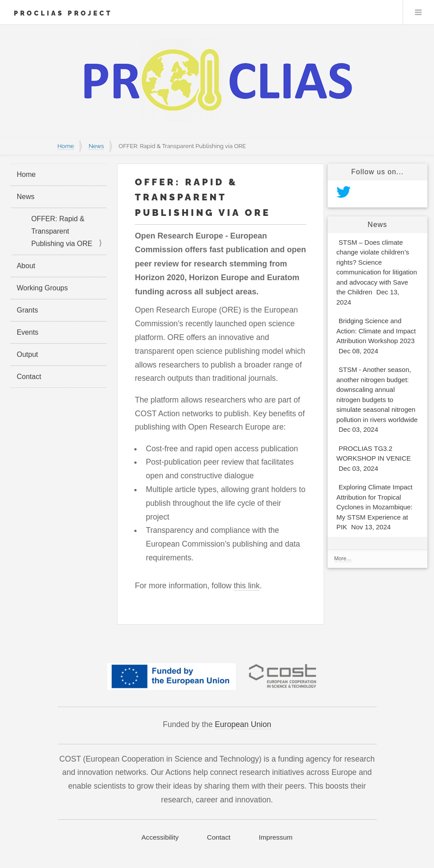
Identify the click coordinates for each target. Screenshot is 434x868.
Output (27, 354)
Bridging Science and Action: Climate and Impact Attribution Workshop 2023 (376, 337)
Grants (27, 310)
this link (247, 586)
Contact (29, 377)
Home (66, 146)
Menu (418, 12)
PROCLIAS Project (63, 13)
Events (28, 332)
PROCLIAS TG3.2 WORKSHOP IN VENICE (374, 459)
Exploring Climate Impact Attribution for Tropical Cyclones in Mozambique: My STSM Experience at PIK (375, 508)
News (96, 146)
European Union (243, 724)
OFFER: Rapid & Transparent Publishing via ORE (62, 231)
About (26, 266)
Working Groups (42, 288)
